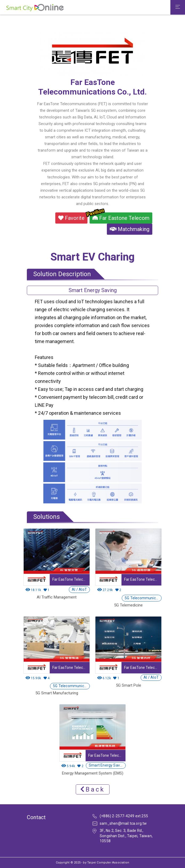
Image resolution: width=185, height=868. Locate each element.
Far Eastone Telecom (119, 217)
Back (93, 789)
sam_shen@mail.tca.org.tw (123, 823)
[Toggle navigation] (178, 7)
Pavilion (95, 212)
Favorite (71, 218)
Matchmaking (130, 229)
